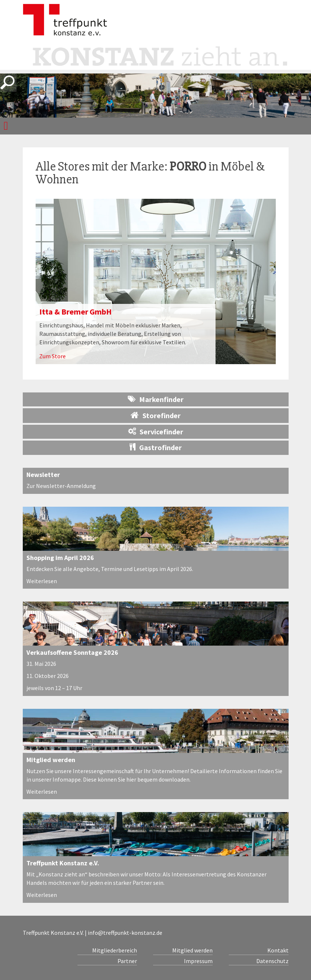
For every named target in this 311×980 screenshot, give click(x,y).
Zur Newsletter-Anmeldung (61, 486)
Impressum (198, 961)
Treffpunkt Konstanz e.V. (63, 863)
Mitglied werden (51, 760)
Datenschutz (272, 961)
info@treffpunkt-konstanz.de (125, 933)
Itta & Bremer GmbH (75, 312)
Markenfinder (156, 399)
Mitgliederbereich (115, 950)
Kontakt (278, 950)
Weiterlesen (42, 581)
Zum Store (53, 356)
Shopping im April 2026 (60, 558)
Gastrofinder (156, 447)
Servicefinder (156, 432)
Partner (127, 961)
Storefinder (156, 415)
